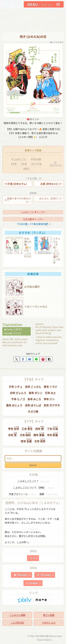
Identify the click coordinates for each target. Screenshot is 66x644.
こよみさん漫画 (17, 615)
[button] (49, 359)
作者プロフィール (22, 494)
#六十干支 (37, 164)
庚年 (39, 434)
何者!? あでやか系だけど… (19, 200)
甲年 (14, 428)
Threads (47, 575)
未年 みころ (34, 399)
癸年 (26, 441)
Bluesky (24, 575)
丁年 (52, 428)
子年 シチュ (16, 387)
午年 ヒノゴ (18, 399)
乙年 (27, 428)
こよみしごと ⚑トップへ (33, 212)
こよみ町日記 (17, 623)
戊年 (13, 434)
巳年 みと (50, 393)
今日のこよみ (49, 623)
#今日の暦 (36, 159)
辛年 (52, 434)
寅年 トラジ (50, 387)
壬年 (40, 441)
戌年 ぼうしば (33, 405)
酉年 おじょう (14, 405)
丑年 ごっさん (33, 387)
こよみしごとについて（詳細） (34, 487)
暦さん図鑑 (49, 615)
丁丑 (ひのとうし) (17, 184)
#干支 (24, 164)
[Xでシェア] (17, 359)
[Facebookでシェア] (23, 359)
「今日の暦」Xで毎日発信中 (33, 224)
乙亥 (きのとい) (49, 184)
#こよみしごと (19, 159)
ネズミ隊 (33, 411)
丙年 (40, 428)
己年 (25, 434)
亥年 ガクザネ (52, 405)
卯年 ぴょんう (18, 393)
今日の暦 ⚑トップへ (33, 219)
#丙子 (26, 169)
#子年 (14, 164)
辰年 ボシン (36, 393)
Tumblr (35, 583)
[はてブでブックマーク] (30, 359)
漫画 (49, 494)
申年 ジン (49, 399)
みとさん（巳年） (49, 198)
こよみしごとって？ (33, 481)
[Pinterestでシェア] (43, 359)
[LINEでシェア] (36, 359)
